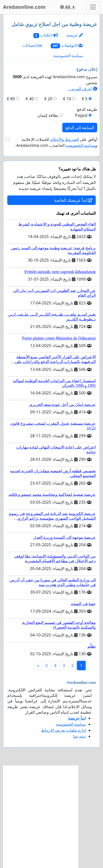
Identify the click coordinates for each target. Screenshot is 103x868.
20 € (48, 99)
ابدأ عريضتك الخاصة (73, 200)
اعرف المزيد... (83, 89)
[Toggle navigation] (93, 7)
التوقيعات (67, 45)
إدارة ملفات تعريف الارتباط (63, 730)
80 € (11, 99)
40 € (30, 99)
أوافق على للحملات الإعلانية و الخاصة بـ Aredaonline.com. (56, 142)
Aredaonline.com (24, 7)
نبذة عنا (80, 736)
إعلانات (46, 35)
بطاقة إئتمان (48, 115)
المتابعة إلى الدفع (80, 128)
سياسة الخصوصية (68, 56)
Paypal (81, 115)
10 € (67, 99)
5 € (85, 99)
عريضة (75, 35)
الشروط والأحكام (65, 139)
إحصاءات (32, 45)
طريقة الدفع (87, 109)
